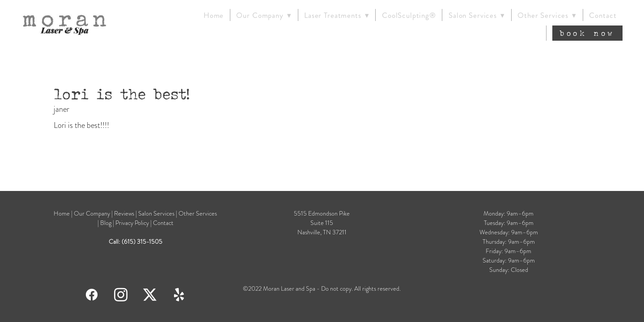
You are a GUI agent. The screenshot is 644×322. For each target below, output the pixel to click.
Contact (603, 15)
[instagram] (121, 294)
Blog (106, 223)
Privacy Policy (132, 223)
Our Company (92, 214)
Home (214, 15)
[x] (150, 294)
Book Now (587, 33)
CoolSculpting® (409, 15)
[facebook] (92, 294)
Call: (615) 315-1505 (136, 242)
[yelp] (179, 294)
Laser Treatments (337, 15)
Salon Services (477, 15)
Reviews (124, 214)
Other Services (547, 15)
